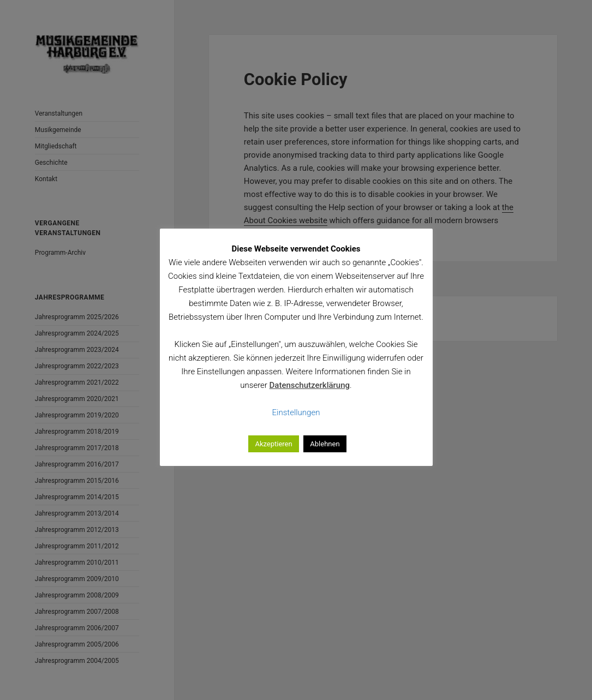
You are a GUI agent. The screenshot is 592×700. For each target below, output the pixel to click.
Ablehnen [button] (325, 444)
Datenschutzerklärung (310, 385)
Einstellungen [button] (296, 412)
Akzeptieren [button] (273, 444)
